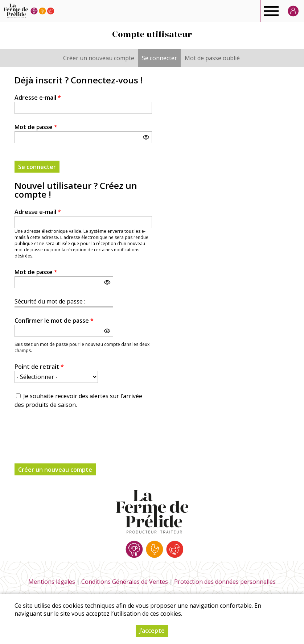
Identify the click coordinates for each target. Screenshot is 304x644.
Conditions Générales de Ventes (125, 582)
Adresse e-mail (38, 98)
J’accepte (152, 631)
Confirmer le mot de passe (54, 321)
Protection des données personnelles (225, 582)
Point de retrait (39, 367)
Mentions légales (52, 582)
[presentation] (70, 432)
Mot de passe (36, 127)
